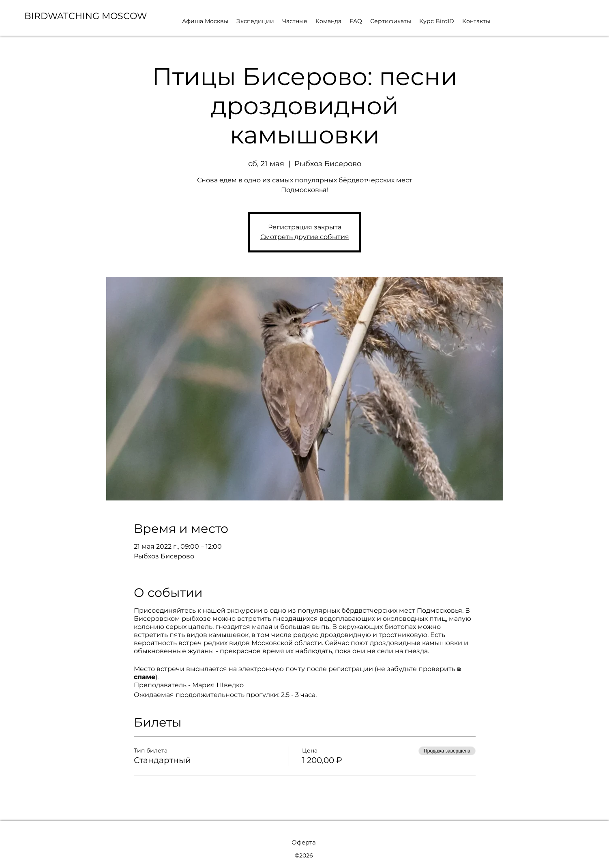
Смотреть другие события (305, 237)
